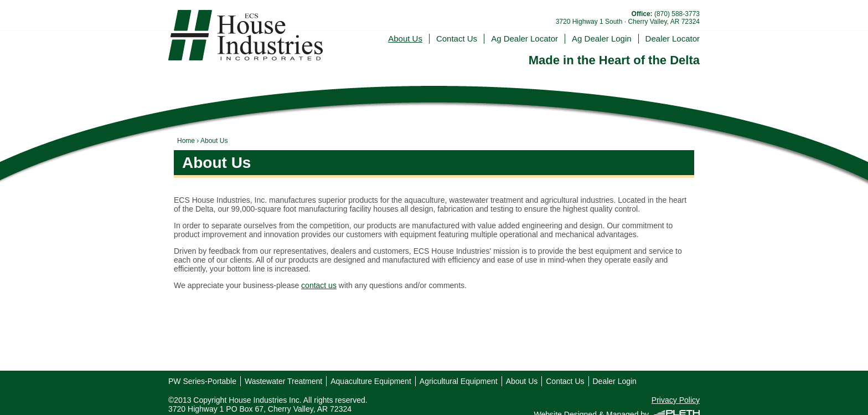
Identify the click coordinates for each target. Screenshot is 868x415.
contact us (319, 285)
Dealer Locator (673, 39)
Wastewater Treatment (283, 381)
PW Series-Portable (202, 381)
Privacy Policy (676, 400)
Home (186, 141)
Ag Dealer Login (602, 39)
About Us (405, 39)
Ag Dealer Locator (525, 39)
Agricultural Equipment (459, 381)
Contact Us (457, 39)
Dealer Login (615, 381)
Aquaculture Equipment (371, 381)
